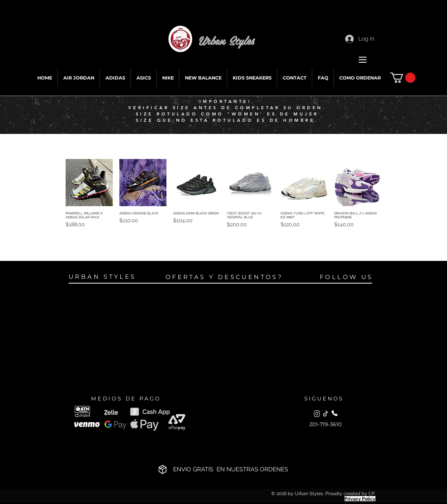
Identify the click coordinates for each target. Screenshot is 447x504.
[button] (403, 78)
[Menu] (362, 60)
